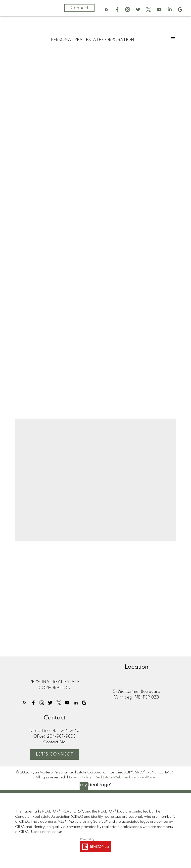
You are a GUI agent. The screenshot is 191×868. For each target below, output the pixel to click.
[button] (107, 9)
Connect (79, 8)
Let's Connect (55, 755)
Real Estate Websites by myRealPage (125, 777)
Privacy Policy (80, 777)
